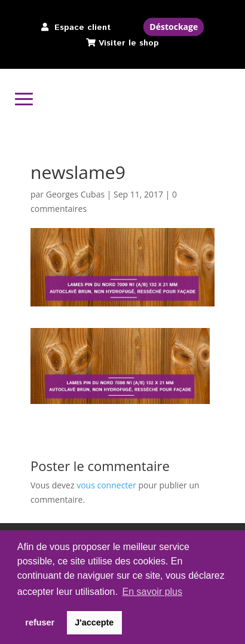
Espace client (82, 28)
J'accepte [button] (94, 622)
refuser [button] (40, 622)
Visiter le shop (129, 43)
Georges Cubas (75, 194)
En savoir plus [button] (153, 592)
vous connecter (106, 485)
